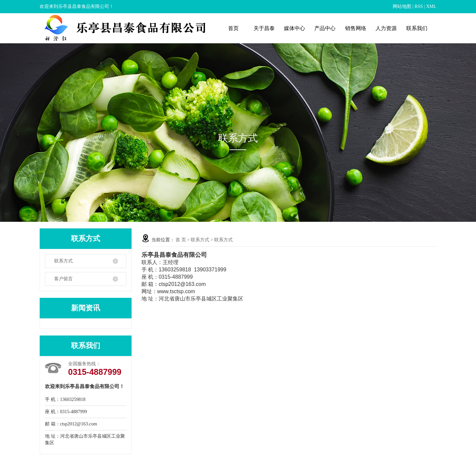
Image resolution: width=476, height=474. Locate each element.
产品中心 (325, 28)
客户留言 (63, 279)
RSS (419, 6)
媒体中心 (295, 28)
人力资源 (386, 28)
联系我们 (417, 28)
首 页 (181, 240)
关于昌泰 (264, 28)
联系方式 (63, 261)
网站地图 (402, 6)
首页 (233, 28)
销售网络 (356, 28)
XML (431, 6)
